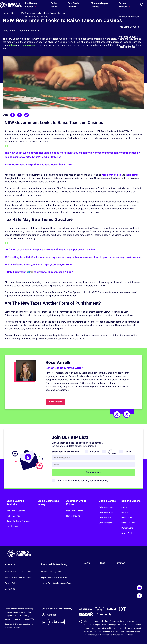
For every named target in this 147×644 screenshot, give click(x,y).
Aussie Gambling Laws (51, 572)
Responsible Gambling (54, 565)
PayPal (125, 507)
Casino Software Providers (18, 521)
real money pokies (111, 175)
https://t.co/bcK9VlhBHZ (47, 157)
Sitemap (120, 563)
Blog (103, 563)
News (14, 13)
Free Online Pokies (75, 511)
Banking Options (131, 501)
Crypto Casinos (128, 533)
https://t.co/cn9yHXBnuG (57, 265)
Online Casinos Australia (15, 503)
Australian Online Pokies (76, 503)
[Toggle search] (142, 5)
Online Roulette (106, 518)
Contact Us (10, 589)
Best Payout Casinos (16, 511)
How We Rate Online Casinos (18, 572)
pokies (12, 45)
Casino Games (107, 501)
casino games (28, 45)
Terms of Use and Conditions (18, 578)
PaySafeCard (127, 528)
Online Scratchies (107, 523)
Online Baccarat (106, 507)
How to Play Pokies (75, 516)
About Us (10, 565)
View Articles (55, 402)
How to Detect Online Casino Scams (57, 583)
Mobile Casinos (13, 516)
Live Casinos (12, 526)
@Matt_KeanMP (33, 265)
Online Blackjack (106, 513)
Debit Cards (127, 518)
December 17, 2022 (62, 165)
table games (132, 175)
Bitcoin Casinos (128, 523)
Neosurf (125, 513)
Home (6, 13)
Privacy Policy (11, 583)
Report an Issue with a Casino (54, 578)
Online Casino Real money (49, 503)
